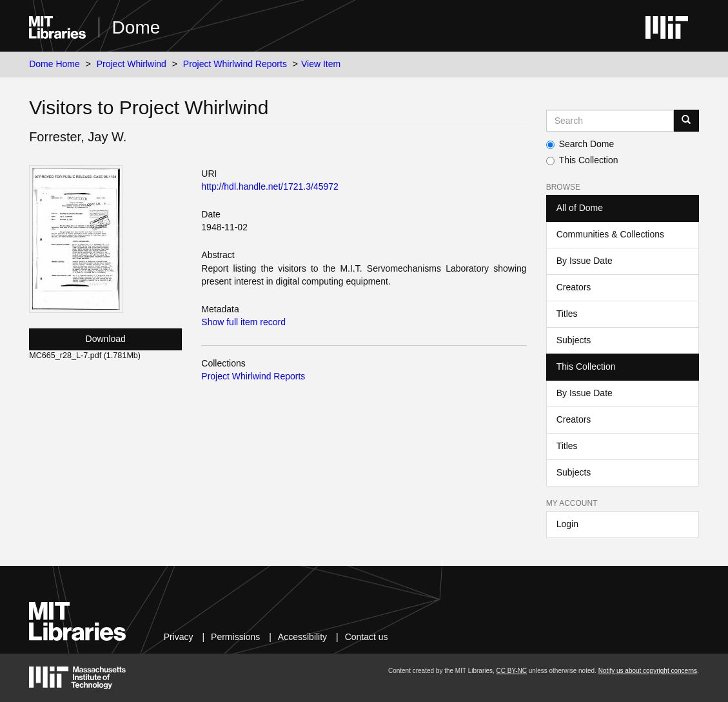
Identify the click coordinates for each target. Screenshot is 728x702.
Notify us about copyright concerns (648, 671)
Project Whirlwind (132, 64)
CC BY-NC (512, 671)
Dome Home (54, 64)
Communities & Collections (610, 234)
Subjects (574, 340)
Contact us (367, 637)
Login (567, 524)
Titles (567, 314)
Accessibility (302, 637)
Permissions (235, 637)
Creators (574, 287)
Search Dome (580, 144)
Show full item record (243, 322)
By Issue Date (585, 261)
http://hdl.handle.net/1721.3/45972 (270, 186)
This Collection (582, 160)
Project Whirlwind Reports (235, 64)
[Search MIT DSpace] (610, 121)
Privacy (179, 637)
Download (106, 339)
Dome (136, 27)
